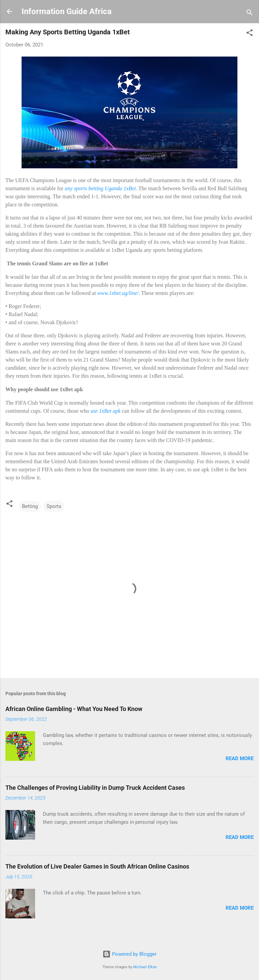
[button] (250, 34)
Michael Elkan (145, 967)
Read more (240, 758)
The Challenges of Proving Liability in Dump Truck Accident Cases (95, 788)
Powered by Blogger (129, 954)
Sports (54, 506)
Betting (30, 506)
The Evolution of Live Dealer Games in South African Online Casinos (97, 866)
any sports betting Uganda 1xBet (100, 188)
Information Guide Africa (67, 11)
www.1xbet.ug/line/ (118, 293)
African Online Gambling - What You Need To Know (74, 709)
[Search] (250, 14)
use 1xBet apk (105, 411)
